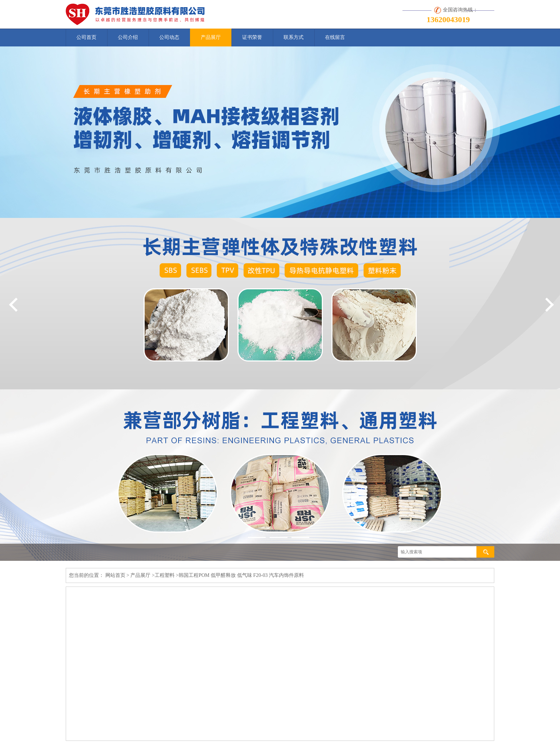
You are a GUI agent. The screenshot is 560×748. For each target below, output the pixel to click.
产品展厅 (211, 37)
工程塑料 (165, 575)
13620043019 (448, 19)
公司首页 (86, 37)
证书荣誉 (252, 37)
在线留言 (335, 37)
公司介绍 (128, 37)
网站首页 (115, 575)
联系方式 (294, 37)
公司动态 (169, 37)
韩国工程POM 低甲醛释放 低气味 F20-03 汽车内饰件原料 (241, 575)
